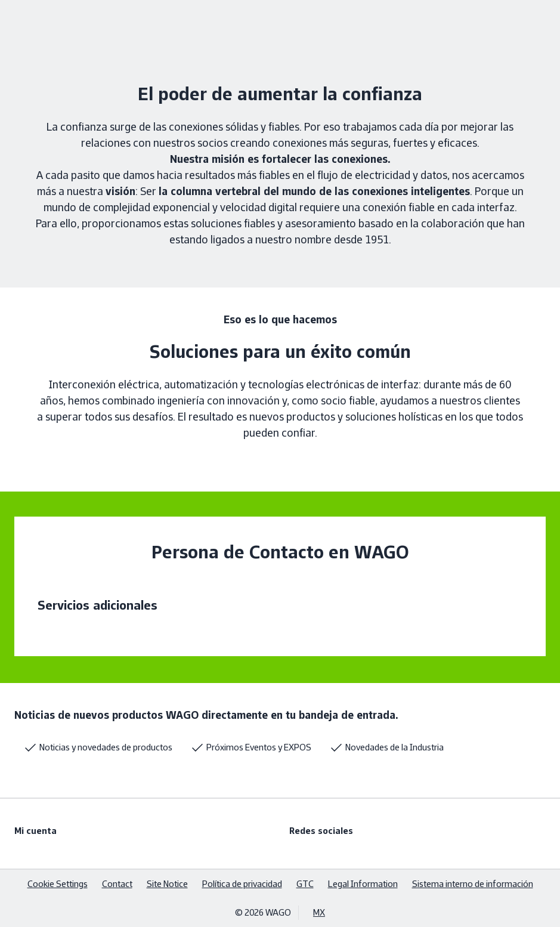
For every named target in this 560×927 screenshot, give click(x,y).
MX (319, 912)
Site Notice (167, 884)
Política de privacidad (242, 884)
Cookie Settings (58, 884)
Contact (117, 884)
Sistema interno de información (473, 884)
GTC (305, 884)
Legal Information (363, 884)
